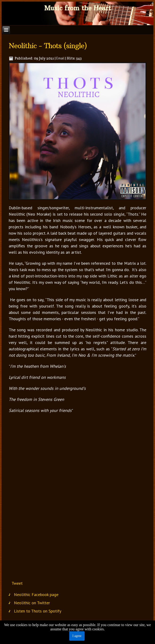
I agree (77, 636)
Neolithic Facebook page (36, 595)
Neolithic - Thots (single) (48, 46)
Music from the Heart (78, 8)
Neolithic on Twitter (32, 603)
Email (60, 58)
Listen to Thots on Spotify (38, 611)
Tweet (17, 583)
